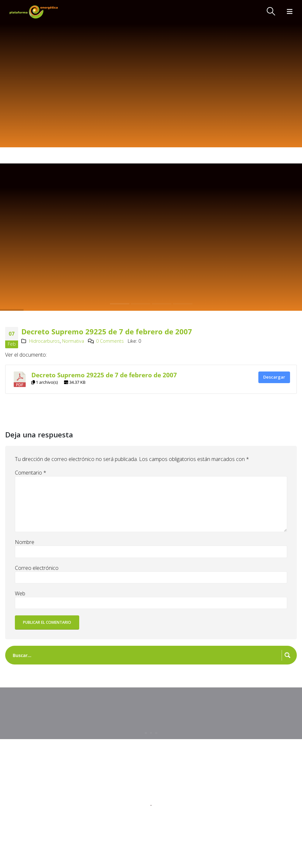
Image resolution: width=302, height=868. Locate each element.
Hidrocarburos (44, 341)
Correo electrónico (37, 568)
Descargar (274, 377)
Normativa (73, 341)
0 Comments (110, 341)
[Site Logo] (34, 12)
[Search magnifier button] (287, 655)
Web (20, 593)
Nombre (25, 542)
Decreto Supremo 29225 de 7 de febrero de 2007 (104, 375)
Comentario (31, 473)
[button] (271, 11)
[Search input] (146, 655)
